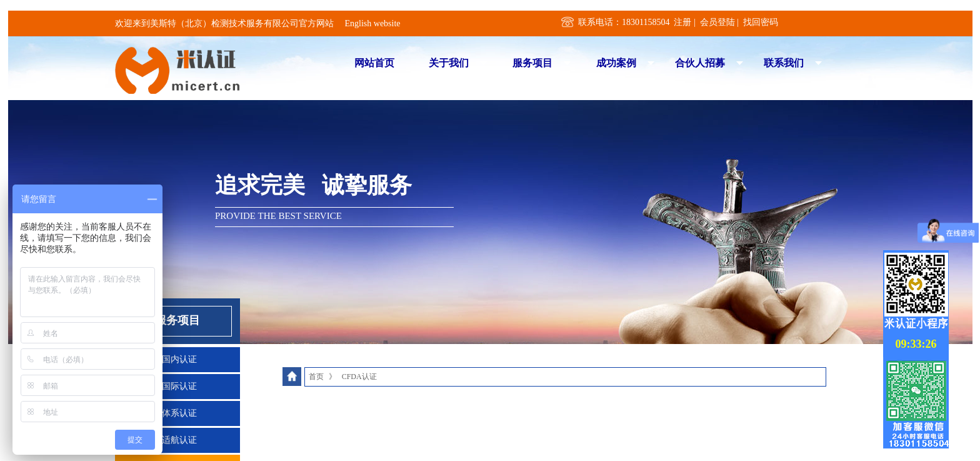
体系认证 (179, 413)
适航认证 (179, 440)
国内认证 (179, 359)
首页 (316, 377)
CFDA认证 (359, 377)
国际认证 (179, 386)
